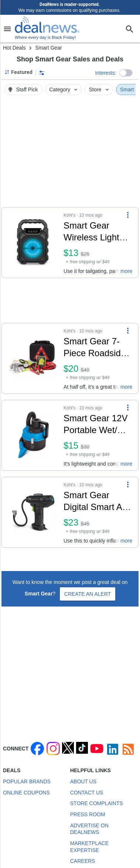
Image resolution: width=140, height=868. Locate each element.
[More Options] (128, 215)
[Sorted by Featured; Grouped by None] (18, 72)
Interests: (106, 73)
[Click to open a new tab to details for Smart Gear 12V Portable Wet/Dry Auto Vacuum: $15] (33, 435)
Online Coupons (26, 793)
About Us (83, 781)
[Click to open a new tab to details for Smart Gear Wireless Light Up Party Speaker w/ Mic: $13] (33, 243)
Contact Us (87, 793)
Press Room (88, 814)
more (126, 271)
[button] (126, 73)
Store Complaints (97, 803)
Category (64, 89)
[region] (70, 153)
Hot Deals (14, 48)
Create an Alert (88, 594)
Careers (83, 861)
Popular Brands (27, 781)
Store (100, 89)
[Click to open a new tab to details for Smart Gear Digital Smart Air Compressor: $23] (33, 512)
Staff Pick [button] (23, 89)
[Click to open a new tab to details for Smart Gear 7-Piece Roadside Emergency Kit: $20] (33, 358)
